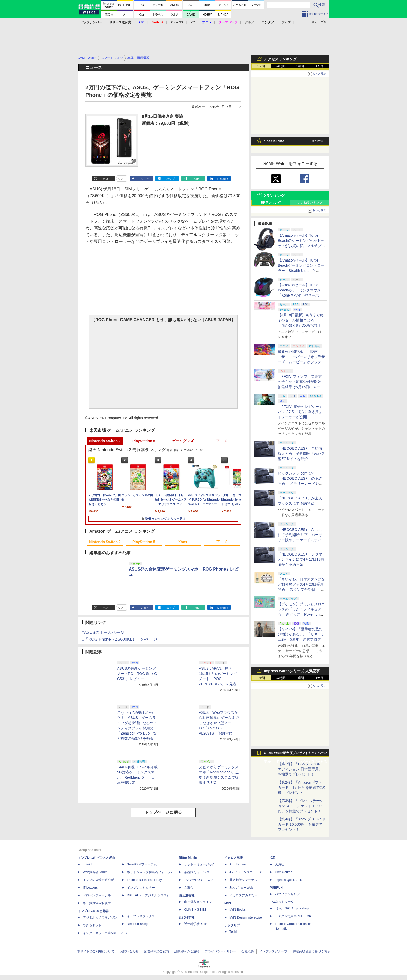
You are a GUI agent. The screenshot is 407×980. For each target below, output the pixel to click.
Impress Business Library (144, 880)
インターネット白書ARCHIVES (105, 933)
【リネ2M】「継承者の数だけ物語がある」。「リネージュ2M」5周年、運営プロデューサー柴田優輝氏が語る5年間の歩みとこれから (301, 639)
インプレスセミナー (141, 888)
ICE (272, 858)
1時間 (261, 66)
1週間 (300, 66)
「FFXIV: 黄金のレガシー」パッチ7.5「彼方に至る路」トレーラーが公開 (300, 412)
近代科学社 (187, 917)
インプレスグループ (273, 951)
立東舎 (189, 888)
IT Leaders (90, 888)
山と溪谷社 (187, 895)
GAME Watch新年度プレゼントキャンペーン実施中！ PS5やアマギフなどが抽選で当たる (295, 754)
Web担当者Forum (95, 872)
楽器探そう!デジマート (200, 872)
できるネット (92, 925)
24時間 (280, 66)
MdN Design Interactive (246, 917)
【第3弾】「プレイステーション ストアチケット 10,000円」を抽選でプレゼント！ (301, 806)
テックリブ (232, 925)
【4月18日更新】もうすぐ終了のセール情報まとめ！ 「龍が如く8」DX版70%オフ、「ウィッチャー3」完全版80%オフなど (301, 325)
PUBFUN (276, 888)
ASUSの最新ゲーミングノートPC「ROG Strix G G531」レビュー (137, 674)
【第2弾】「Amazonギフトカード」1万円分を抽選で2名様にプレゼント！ (302, 787)
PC (193, 22)
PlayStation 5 (144, 441)
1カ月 (320, 66)
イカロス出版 (234, 858)
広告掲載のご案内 (157, 951)
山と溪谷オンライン (198, 902)
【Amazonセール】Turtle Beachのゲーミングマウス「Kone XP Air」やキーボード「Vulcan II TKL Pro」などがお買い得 (301, 295)
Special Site (274, 141)
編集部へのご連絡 (187, 951)
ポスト (107, 179)
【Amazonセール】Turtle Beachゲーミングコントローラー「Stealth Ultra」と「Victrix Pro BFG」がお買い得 (301, 271)
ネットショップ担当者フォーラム (150, 872)
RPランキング (271, 203)
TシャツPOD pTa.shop (292, 908)
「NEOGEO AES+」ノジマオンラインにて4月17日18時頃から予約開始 (301, 559)
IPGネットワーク (282, 902)
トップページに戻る (163, 812)
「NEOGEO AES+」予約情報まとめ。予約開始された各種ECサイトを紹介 (301, 454)
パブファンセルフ (287, 894)
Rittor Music (188, 858)
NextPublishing (137, 924)
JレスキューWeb (241, 888)
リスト (122, 179)
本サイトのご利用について (96, 951)
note (197, 179)
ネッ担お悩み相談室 (97, 903)
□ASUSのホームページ (103, 632)
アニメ (222, 441)
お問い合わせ (129, 951)
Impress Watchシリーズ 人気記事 (292, 671)
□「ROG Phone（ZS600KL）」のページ (119, 639)
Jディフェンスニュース (246, 872)
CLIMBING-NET (195, 910)
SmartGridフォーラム (142, 864)
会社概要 (248, 951)
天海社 (280, 864)
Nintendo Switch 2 (105, 441)
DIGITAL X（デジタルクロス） (148, 895)
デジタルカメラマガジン (100, 917)
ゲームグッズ (183, 441)
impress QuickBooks (289, 880)
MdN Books (238, 910)
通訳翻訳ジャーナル (243, 880)
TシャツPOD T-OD (198, 880)
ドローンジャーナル (97, 895)
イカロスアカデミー (243, 895)
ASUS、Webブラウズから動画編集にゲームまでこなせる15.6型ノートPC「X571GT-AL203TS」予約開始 (219, 723)
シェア (145, 179)
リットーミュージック (200, 864)
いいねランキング (310, 203)
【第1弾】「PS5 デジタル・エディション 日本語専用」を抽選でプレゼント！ (301, 769)
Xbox (183, 542)
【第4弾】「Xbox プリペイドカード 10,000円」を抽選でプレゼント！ (302, 824)
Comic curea (284, 872)
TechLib (235, 932)
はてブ (171, 179)
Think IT (88, 864)
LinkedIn (223, 179)
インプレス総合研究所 (98, 880)
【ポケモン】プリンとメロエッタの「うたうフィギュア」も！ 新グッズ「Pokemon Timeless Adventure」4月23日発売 (301, 614)
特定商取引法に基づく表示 (311, 951)
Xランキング (274, 196)
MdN (228, 903)
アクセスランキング (280, 59)
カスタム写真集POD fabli (294, 916)
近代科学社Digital (196, 924)
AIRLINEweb (238, 864)
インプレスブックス (141, 916)
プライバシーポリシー (220, 951)
